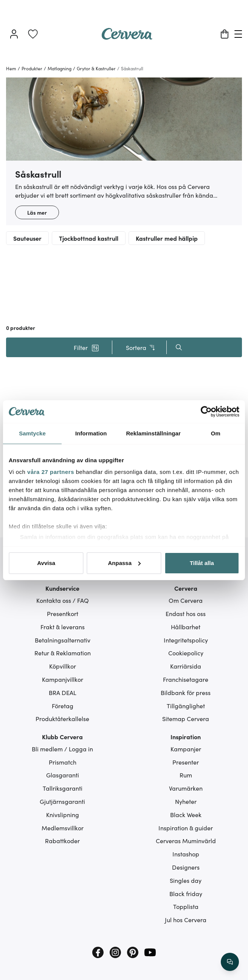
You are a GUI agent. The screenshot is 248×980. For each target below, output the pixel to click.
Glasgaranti (63, 775)
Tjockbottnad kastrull (89, 238)
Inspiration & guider (186, 828)
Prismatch (63, 762)
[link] (33, 34)
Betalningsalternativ (63, 640)
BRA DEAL (63, 692)
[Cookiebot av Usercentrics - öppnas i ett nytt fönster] (206, 412)
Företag (63, 706)
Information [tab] (91, 433)
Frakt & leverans (63, 627)
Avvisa (46, 563)
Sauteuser (27, 238)
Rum (186, 775)
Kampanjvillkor (63, 679)
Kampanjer (186, 749)
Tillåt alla (202, 563)
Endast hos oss (186, 613)
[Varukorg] (225, 34)
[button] (86, 347)
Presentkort (63, 613)
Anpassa (124, 563)
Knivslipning (63, 814)
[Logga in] (14, 34)
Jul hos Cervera (186, 920)
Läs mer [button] (37, 212)
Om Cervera (186, 600)
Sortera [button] (141, 348)
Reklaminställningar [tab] (153, 433)
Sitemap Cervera (186, 718)
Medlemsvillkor (63, 828)
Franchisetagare (186, 679)
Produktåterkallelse (62, 718)
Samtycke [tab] (32, 433)
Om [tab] (216, 433)
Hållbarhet (186, 627)
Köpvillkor (63, 666)
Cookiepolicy (186, 653)
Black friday (186, 893)
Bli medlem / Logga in (62, 749)
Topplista (186, 906)
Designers (186, 867)
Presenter (186, 762)
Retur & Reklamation (63, 653)
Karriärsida (186, 666)
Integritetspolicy (186, 640)
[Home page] (127, 37)
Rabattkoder (62, 841)
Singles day (186, 880)
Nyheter (186, 801)
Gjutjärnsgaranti (62, 801)
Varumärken (186, 788)
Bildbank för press (186, 692)
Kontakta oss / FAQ (63, 600)
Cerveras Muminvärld (186, 841)
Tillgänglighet (186, 706)
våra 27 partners (51, 472)
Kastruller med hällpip (167, 238)
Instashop (186, 854)
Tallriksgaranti (63, 788)
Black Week (186, 814)
